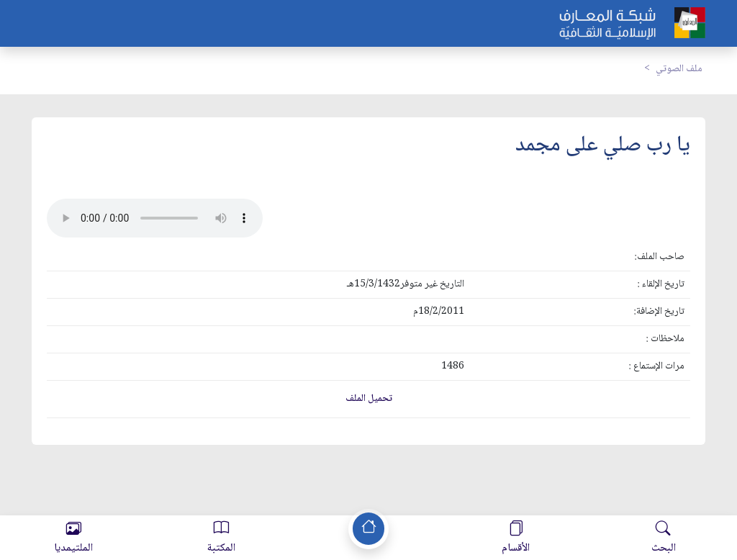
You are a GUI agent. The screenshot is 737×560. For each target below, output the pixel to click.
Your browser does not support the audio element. (155, 218)
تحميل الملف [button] (369, 399)
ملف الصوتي (679, 69)
